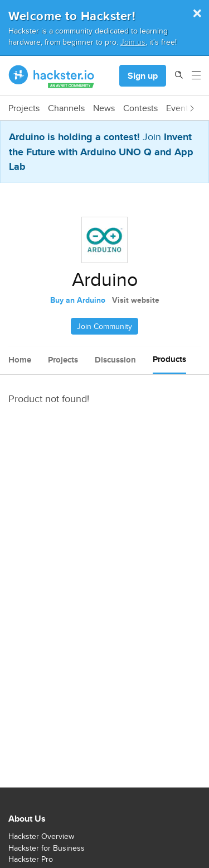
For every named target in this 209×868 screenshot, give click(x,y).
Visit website (136, 300)
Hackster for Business (47, 848)
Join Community (104, 326)
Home (20, 360)
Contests (140, 108)
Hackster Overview (41, 836)
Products (169, 359)
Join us (133, 42)
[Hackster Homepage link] (52, 76)
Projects (24, 108)
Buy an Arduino (78, 300)
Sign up (143, 76)
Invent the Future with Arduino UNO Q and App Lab (101, 152)
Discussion (115, 360)
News (104, 108)
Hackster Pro (31, 859)
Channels (66, 108)
